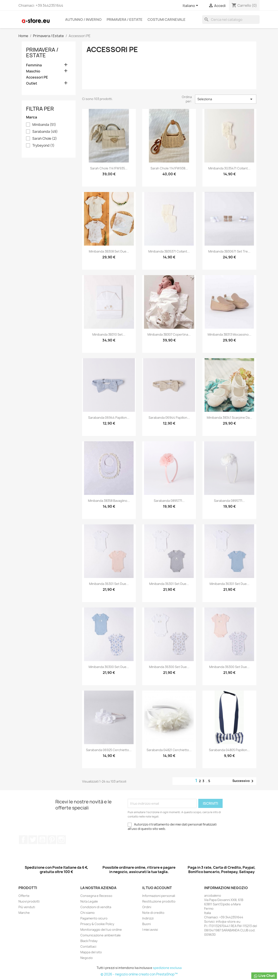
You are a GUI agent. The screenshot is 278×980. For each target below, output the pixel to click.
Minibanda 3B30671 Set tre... (229, 251)
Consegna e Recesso (96, 896)
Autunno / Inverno (83, 20)
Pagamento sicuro (94, 918)
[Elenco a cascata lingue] (191, 6)
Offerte (24, 896)
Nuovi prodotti (29, 901)
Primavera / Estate (125, 20)
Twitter (33, 840)
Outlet (32, 83)
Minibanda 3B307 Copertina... (169, 334)
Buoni (146, 924)
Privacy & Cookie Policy (97, 924)
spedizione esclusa (167, 968)
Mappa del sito (91, 952)
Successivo (244, 781)
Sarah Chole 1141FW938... (169, 168)
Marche (24, 913)
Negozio (87, 958)
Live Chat (264, 976)
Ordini (147, 907)
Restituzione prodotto (159, 901)
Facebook (23, 840)
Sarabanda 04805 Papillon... (229, 750)
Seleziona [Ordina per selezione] (226, 99)
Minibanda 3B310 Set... (109, 334)
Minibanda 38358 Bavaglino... (109, 501)
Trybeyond (43, 146)
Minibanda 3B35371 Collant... (169, 251)
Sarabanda (45, 132)
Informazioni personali (159, 896)
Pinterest (52, 840)
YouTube (42, 840)
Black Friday (89, 941)
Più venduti (27, 907)
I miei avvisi (150, 930)
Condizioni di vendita (96, 907)
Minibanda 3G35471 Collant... (229, 168)
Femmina (34, 65)
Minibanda (44, 125)
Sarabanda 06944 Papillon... (109, 418)
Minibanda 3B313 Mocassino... (229, 334)
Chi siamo (88, 913)
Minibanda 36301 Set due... (109, 584)
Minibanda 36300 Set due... (109, 667)
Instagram (61, 840)
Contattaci (88, 946)
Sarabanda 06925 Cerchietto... (109, 750)
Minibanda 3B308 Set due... (109, 251)
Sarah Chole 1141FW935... (109, 168)
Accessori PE (37, 77)
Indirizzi (148, 918)
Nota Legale (89, 901)
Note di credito (153, 913)
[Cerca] (231, 20)
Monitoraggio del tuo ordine (101, 930)
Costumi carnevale (166, 20)
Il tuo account (157, 888)
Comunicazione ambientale (101, 935)
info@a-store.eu (228, 922)
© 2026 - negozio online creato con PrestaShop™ (139, 974)
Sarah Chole (45, 139)
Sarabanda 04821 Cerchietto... (169, 750)
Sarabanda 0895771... (169, 501)
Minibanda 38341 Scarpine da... (229, 418)
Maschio (33, 71)
